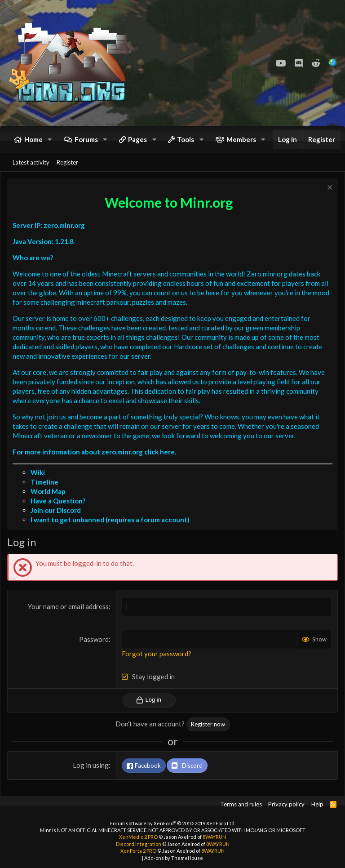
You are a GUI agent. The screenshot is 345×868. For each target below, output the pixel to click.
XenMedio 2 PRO (138, 837)
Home (33, 139)
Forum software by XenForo (173, 823)
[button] (50, 140)
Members (241, 139)
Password (94, 639)
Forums (86, 139)
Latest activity (31, 162)
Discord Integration (139, 844)
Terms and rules (241, 804)
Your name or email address (68, 606)
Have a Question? (58, 501)
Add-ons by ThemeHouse (174, 858)
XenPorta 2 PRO (138, 851)
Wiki (38, 472)
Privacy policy (286, 804)
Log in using (91, 765)
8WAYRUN (214, 837)
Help (317, 804)
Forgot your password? (157, 654)
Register (67, 162)
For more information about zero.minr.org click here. (94, 452)
